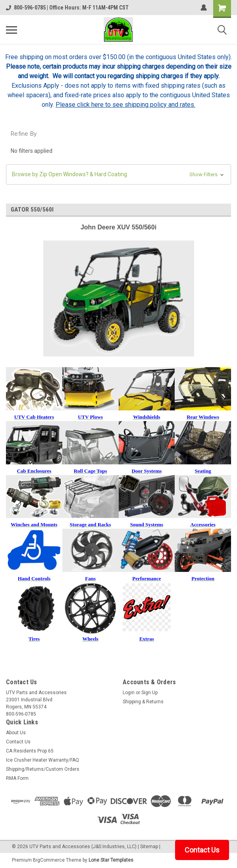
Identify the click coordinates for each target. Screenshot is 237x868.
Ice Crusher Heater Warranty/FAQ (42, 760)
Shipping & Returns (143, 702)
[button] (118, 174)
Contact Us (18, 742)
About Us (16, 733)
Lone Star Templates (111, 860)
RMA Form (17, 778)
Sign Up (149, 693)
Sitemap (149, 847)
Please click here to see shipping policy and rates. (125, 105)
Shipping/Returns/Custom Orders (43, 769)
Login (129, 693)
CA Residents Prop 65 (30, 751)
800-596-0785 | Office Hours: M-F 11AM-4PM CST (67, 8)
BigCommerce (49, 860)
